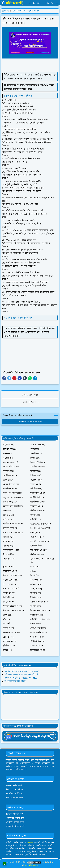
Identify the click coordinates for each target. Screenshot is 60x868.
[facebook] (30, 3)
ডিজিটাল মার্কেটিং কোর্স (15, 814)
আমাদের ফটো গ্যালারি (14, 786)
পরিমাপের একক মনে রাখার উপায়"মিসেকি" (22, 675)
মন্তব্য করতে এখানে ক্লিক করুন (30, 422)
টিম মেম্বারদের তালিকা (14, 790)
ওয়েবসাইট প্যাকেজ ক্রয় (15, 818)
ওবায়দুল (30, 843)
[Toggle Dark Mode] (48, 3)
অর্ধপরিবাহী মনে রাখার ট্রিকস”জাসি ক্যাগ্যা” (22, 671)
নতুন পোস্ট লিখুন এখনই (15, 826)
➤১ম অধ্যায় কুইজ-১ (18, 96)
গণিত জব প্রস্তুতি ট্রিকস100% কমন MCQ (21, 678)
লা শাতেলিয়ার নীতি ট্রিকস (15, 681)
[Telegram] (43, 3)
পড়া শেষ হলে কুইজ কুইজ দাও (18, 318)
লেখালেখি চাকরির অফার (15, 822)
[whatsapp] (34, 3)
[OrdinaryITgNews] (30, 736)
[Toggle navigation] (57, 3)
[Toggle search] (53, 3)
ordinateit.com (31, 865)
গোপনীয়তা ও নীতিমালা (15, 794)
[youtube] (38, 3)
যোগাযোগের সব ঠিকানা (15, 798)
